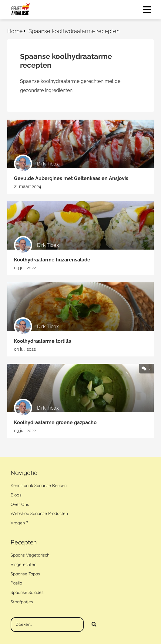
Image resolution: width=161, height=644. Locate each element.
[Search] (94, 625)
